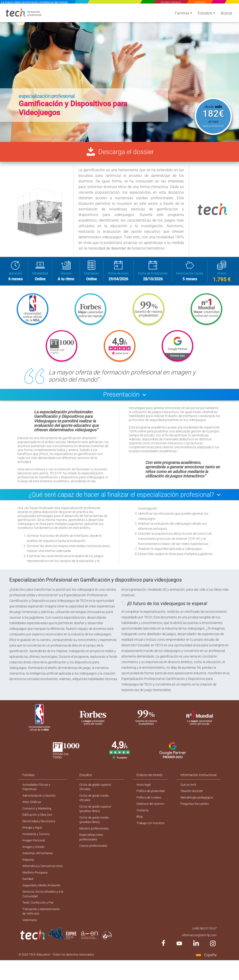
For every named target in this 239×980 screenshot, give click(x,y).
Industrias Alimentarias (39, 863)
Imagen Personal (35, 850)
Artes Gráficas (33, 809)
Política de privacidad (150, 798)
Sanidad (28, 895)
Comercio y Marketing (38, 816)
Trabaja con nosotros (150, 831)
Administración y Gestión (40, 802)
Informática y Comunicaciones (34, 879)
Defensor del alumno (149, 811)
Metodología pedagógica (198, 804)
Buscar (227, 15)
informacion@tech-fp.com (198, 954)
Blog (138, 825)
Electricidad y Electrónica (40, 829)
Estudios (205, 15)
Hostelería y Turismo (37, 843)
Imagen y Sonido (34, 857)
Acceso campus (171, 2)
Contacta (200, 2)
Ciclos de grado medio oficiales (94, 805)
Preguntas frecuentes (196, 811)
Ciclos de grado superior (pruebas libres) (96, 817)
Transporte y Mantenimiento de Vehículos (43, 930)
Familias (182, 15)
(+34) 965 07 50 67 (203, 947)
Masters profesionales (95, 837)
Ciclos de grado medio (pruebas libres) (94, 828)
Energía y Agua (33, 836)
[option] (119, 72)
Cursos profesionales (94, 856)
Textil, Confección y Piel (39, 920)
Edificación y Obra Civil (39, 823)
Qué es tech (189, 791)
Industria (29, 870)
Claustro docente (193, 798)
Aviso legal (142, 791)
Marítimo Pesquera (36, 888)
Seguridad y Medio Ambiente (43, 902)
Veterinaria (30, 939)
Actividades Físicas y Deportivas (37, 793)
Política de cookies (148, 804)
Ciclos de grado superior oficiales (96, 793)
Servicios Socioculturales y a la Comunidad (43, 911)
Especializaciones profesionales (91, 847)
